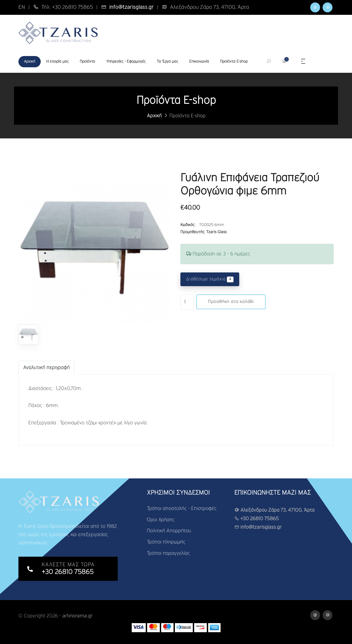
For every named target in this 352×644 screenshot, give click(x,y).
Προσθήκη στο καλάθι (231, 302)
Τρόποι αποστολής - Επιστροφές (182, 509)
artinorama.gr (78, 616)
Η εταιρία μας (57, 62)
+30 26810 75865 (257, 519)
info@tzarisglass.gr (258, 528)
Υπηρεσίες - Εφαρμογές (126, 62)
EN (22, 7)
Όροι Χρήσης (161, 520)
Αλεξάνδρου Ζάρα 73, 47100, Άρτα (275, 510)
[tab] (46, 368)
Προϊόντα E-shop (234, 62)
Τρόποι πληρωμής (166, 542)
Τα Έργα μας (167, 62)
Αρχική (30, 62)
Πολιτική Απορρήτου (169, 531)
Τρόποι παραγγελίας (168, 553)
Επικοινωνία (199, 62)
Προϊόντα (87, 62)
